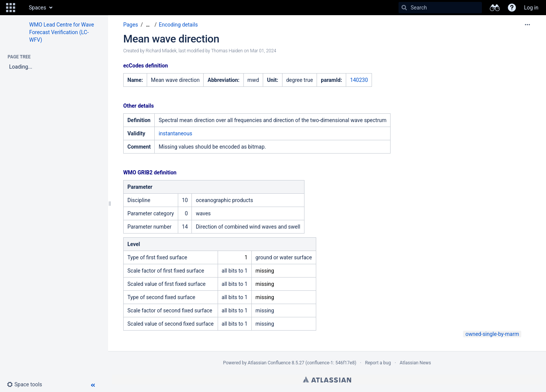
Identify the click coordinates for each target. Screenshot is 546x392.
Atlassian (327, 379)
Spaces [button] (38, 8)
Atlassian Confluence (269, 363)
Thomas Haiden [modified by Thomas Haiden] (227, 51)
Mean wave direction (171, 39)
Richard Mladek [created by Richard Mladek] (161, 51)
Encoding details (178, 25)
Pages (131, 25)
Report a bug (378, 363)
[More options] (527, 25)
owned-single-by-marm (492, 334)
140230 (359, 80)
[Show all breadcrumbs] (148, 25)
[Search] (404, 8)
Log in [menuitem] (531, 8)
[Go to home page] (21, 8)
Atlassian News (415, 363)
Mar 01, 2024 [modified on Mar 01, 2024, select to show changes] (263, 51)
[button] (11, 8)
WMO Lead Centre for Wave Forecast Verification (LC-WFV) (62, 32)
